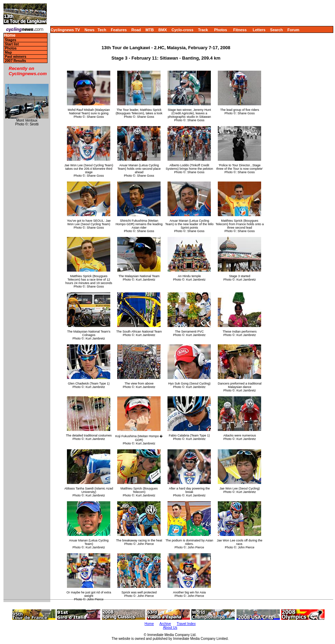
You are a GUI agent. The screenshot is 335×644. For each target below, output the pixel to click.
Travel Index (186, 624)
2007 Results (15, 61)
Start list (12, 44)
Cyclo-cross (183, 30)
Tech (102, 30)
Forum (293, 30)
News (90, 30)
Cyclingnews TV (65, 30)
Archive (165, 624)
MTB (150, 30)
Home (10, 36)
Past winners (16, 57)
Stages (11, 40)
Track (203, 30)
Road (136, 30)
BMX (163, 30)
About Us (170, 628)
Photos (220, 30)
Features (119, 30)
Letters (259, 30)
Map (8, 52)
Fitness (240, 30)
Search (277, 30)
